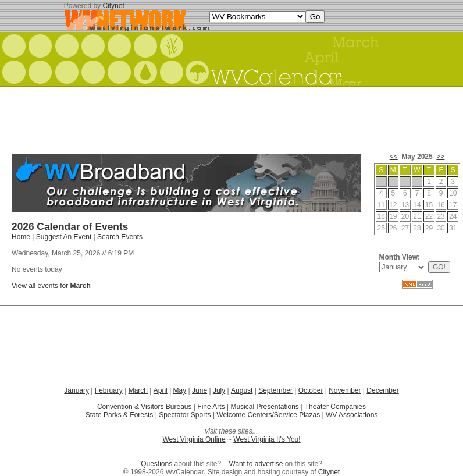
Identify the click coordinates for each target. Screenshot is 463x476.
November (345, 390)
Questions (156, 464)
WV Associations (352, 415)
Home (21, 237)
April (161, 390)
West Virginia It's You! (267, 439)
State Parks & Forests (120, 415)
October (311, 390)
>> (440, 157)
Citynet (113, 6)
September (275, 390)
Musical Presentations (264, 407)
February (109, 390)
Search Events (120, 237)
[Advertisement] (231, 116)
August (242, 390)
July (219, 390)
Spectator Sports (185, 415)
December (382, 390)
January (76, 390)
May (180, 390)
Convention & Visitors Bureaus (145, 407)
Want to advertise (256, 464)
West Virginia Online (194, 439)
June (200, 390)
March (138, 390)
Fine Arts (211, 407)
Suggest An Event (64, 237)
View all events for (51, 286)
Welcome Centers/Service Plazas (268, 415)
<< (394, 157)
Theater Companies (335, 407)
